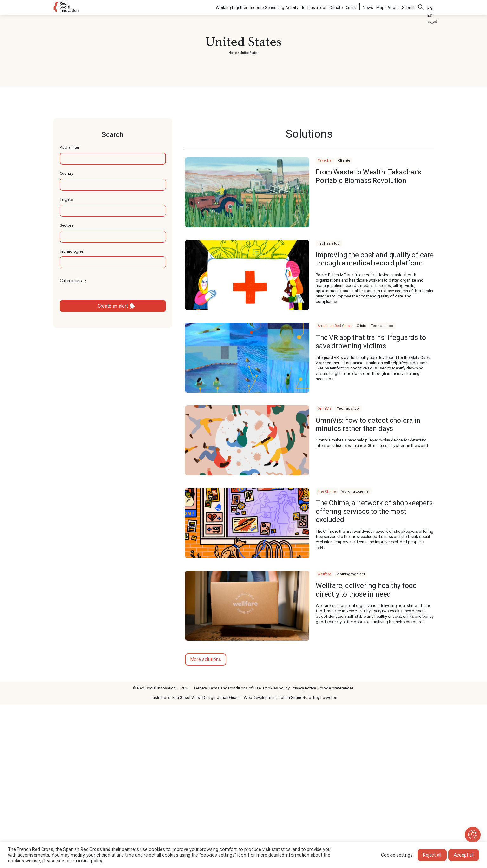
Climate (336, 7)
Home (233, 53)
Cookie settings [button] (397, 855)
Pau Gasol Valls (186, 698)
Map (380, 7)
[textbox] (113, 159)
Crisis (351, 7)
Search (421, 6)
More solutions (206, 659)
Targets (66, 199)
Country (66, 173)
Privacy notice (304, 688)
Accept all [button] (464, 855)
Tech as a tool (314, 7)
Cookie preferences (336, 688)
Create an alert (113, 306)
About (393, 7)
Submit (408, 7)
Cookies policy (276, 688)
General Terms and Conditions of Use (227, 688)
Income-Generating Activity (275, 7)
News (368, 7)
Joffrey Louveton (322, 698)
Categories (74, 281)
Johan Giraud (229, 698)
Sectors (67, 225)
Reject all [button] (432, 855)
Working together (232, 7)
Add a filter (69, 147)
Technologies (72, 251)
